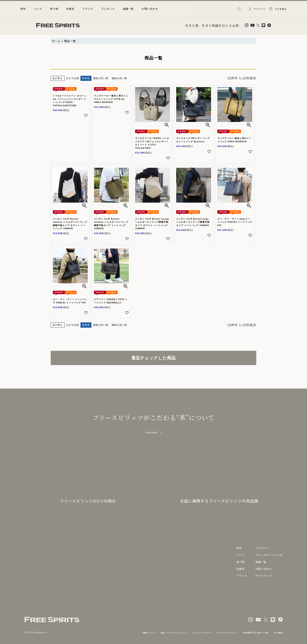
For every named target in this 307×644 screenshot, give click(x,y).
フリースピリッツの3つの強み (88, 501)
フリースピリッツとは (269, 555)
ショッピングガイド (201, 633)
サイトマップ (264, 576)
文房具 (240, 569)
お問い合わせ (150, 9)
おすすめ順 (73, 78)
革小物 (240, 562)
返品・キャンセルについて (174, 633)
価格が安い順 (101, 78)
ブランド (88, 9)
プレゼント (108, 9)
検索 (239, 9)
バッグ (240, 555)
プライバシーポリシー (227, 633)
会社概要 (278, 633)
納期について (149, 633)
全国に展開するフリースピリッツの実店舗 (219, 501)
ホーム (56, 41)
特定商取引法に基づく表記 (256, 633)
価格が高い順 (119, 78)
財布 (239, 548)
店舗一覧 (128, 9)
